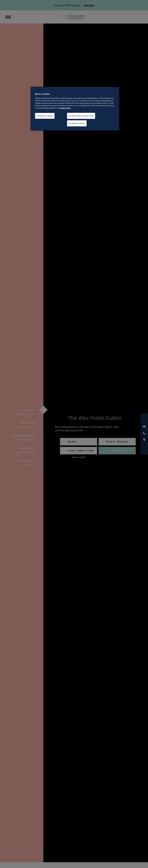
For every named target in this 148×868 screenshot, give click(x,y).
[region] (75, 109)
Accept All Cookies (77, 123)
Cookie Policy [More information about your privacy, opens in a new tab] (65, 108)
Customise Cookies (45, 116)
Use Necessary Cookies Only (81, 116)
